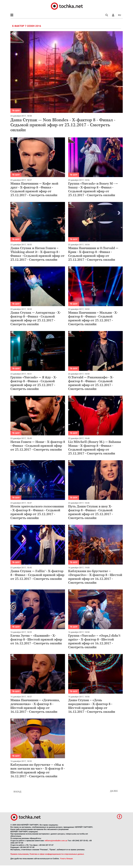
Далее (114, 791)
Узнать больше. (67, 859)
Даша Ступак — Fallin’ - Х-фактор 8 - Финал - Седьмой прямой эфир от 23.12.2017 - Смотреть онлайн (37, 575)
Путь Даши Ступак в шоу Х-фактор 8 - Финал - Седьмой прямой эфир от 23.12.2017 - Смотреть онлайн (90, 512)
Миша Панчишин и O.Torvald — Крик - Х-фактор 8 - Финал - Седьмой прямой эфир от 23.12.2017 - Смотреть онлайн (93, 254)
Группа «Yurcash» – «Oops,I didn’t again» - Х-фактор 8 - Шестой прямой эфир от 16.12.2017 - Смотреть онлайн (94, 641)
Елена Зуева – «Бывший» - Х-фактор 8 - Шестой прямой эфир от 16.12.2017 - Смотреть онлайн (36, 639)
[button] (113, 15)
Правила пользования (19, 854)
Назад (17, 792)
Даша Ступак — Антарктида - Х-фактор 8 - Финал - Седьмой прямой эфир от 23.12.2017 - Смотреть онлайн (36, 318)
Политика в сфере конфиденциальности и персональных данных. (57, 854)
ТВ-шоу (16, 111)
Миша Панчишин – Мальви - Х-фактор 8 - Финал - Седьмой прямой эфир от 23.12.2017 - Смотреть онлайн (93, 318)
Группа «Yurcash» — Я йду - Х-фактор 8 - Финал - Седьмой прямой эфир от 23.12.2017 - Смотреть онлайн (34, 383)
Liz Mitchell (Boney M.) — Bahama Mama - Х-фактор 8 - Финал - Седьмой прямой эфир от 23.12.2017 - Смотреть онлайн (95, 447)
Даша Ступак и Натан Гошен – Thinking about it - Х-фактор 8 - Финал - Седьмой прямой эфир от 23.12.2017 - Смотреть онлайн (37, 254)
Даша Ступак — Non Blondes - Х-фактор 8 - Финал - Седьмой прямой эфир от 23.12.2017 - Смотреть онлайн (63, 125)
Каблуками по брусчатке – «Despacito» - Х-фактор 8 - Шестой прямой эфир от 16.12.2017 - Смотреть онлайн (95, 577)
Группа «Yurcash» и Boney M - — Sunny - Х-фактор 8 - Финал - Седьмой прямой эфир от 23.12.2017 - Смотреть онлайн (93, 189)
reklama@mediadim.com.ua (56, 841)
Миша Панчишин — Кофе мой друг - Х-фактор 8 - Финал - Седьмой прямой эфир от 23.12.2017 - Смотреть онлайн (34, 189)
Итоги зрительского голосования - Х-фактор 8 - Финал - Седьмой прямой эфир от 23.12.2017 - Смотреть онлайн (37, 512)
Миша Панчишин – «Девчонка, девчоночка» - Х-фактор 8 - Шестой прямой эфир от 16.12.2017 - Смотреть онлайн (35, 706)
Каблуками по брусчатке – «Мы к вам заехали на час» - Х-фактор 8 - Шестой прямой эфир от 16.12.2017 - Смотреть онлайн (38, 770)
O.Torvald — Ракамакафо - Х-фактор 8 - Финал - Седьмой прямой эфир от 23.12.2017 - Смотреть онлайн (91, 383)
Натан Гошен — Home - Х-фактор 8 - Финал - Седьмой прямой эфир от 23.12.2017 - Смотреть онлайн (38, 446)
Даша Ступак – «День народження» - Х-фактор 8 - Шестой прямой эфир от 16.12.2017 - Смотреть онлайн (92, 706)
